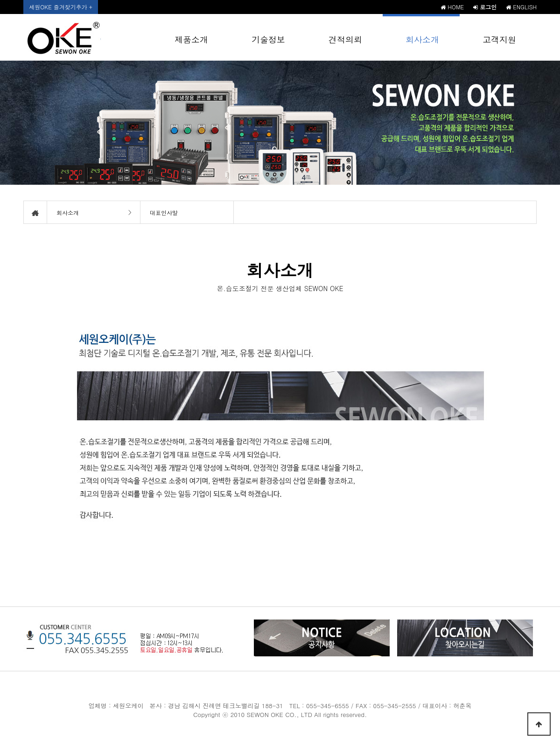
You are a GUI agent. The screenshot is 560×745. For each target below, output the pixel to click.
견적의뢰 (345, 39)
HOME (452, 7)
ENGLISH (521, 7)
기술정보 (268, 39)
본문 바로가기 (0, 0)
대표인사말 (164, 212)
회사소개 (422, 39)
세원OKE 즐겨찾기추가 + (60, 7)
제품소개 (191, 39)
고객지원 (499, 39)
